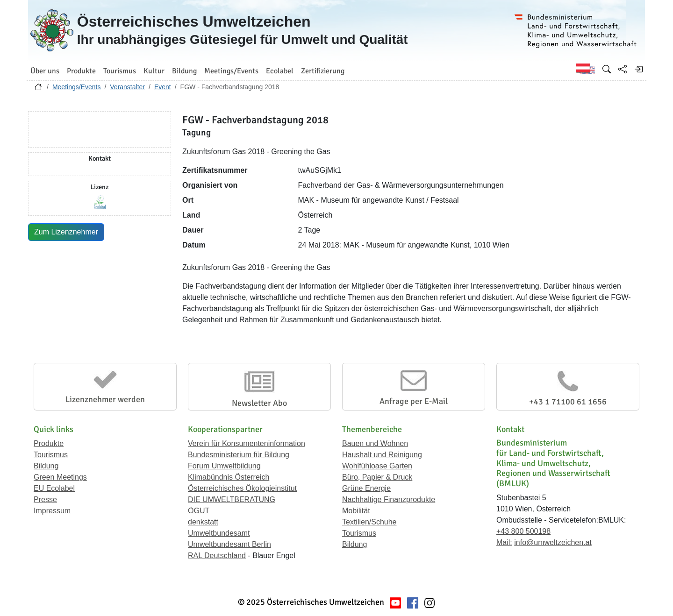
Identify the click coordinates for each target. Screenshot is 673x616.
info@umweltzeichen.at (553, 542)
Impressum (52, 511)
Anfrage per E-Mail (414, 401)
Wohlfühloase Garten (377, 466)
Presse (45, 499)
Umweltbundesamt (219, 533)
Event (163, 87)
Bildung (46, 466)
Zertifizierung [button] (323, 71)
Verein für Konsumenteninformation (247, 443)
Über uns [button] (45, 71)
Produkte (49, 443)
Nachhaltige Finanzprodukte (389, 499)
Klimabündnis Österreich (229, 477)
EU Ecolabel (54, 488)
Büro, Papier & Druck (377, 477)
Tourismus (51, 455)
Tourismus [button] (120, 71)
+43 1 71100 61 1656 (568, 402)
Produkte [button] (81, 71)
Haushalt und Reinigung (382, 455)
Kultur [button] (154, 71)
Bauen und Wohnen (375, 443)
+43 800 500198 (523, 531)
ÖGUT (199, 511)
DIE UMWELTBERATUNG (232, 499)
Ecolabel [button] (280, 71)
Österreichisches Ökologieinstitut (242, 488)
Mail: (504, 542)
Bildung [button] (184, 71)
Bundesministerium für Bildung (239, 455)
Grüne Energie (366, 488)
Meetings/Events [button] (231, 71)
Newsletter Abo (259, 403)
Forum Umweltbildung (224, 466)
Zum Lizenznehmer (66, 232)
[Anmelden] (638, 69)
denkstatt (203, 522)
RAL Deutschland (217, 556)
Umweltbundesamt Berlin (229, 544)
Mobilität (356, 511)
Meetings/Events (77, 87)
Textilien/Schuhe (369, 522)
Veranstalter (127, 87)
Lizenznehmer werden (105, 399)
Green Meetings (60, 477)
